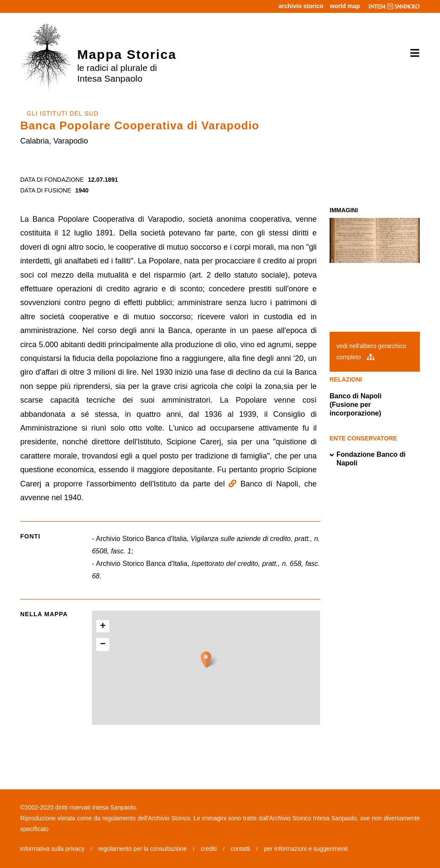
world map (345, 6)
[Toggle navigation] (412, 53)
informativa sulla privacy (52, 849)
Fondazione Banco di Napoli (368, 459)
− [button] (103, 645)
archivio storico (301, 6)
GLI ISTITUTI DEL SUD (63, 113)
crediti (209, 849)
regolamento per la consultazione (143, 849)
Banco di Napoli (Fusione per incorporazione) (356, 405)
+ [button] (103, 627)
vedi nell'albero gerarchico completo (371, 351)
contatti (240, 849)
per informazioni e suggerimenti (306, 849)
